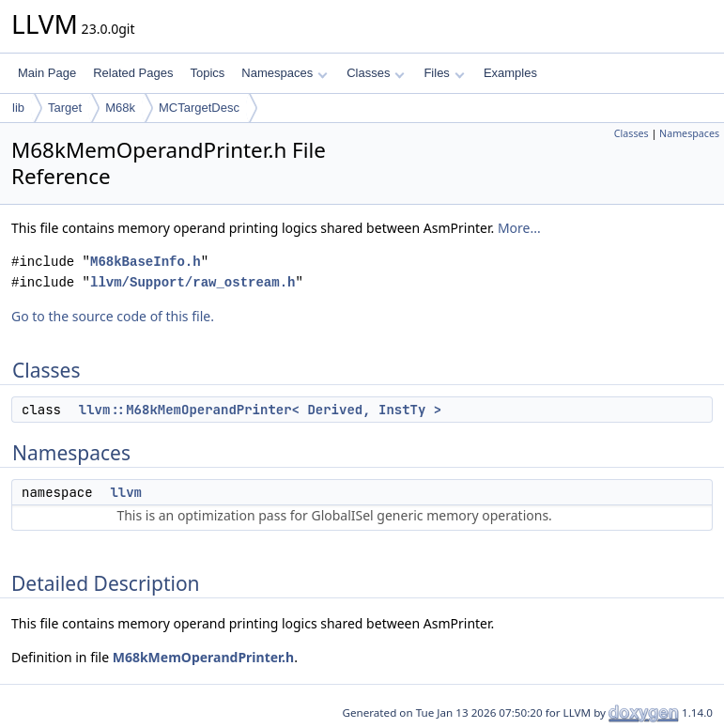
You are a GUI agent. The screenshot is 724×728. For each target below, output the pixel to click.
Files (444, 73)
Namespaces (284, 73)
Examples (510, 73)
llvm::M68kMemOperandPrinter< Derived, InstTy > (260, 410)
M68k (120, 108)
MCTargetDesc (199, 108)
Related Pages (133, 73)
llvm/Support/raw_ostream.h (193, 282)
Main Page (47, 73)
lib (18, 108)
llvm (126, 492)
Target (65, 108)
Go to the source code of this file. (113, 316)
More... (519, 228)
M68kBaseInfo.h (146, 262)
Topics (207, 73)
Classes (376, 73)
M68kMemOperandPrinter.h (203, 657)
